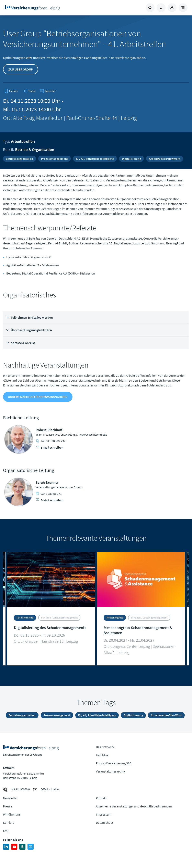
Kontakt (101, 798)
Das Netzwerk (105, 747)
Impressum (104, 814)
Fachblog (102, 755)
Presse (8, 806)
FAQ (6, 831)
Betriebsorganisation (19, 159)
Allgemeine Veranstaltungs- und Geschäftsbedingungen (134, 806)
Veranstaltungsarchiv (110, 771)
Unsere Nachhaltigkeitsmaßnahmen (38, 397)
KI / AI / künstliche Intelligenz (95, 159)
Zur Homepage (38, 8)
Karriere (9, 822)
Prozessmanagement (54, 159)
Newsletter (10, 798)
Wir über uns (12, 814)
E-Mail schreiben (49, 447)
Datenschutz (104, 822)
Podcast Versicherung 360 (114, 763)
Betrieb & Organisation (35, 149)
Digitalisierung (132, 159)
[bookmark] (11, 91)
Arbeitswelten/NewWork (165, 159)
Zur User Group (21, 69)
